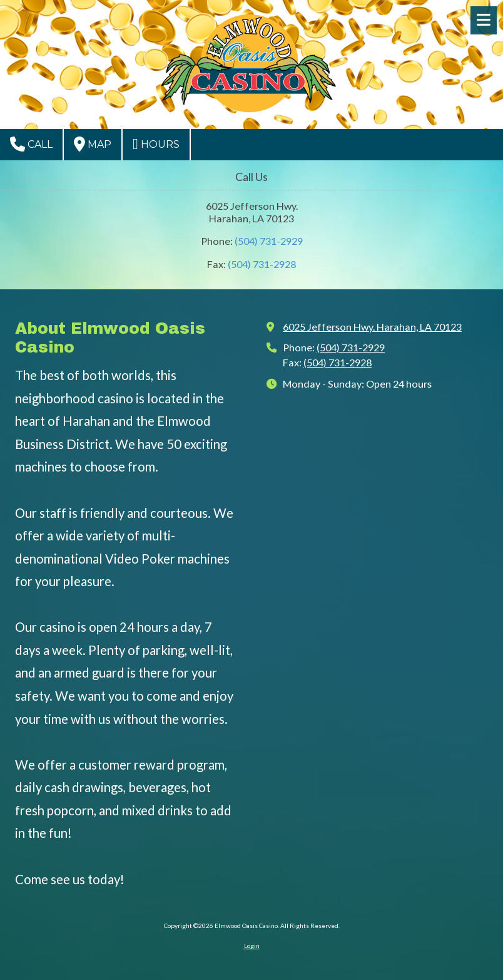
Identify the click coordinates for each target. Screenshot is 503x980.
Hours (156, 144)
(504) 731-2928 (262, 264)
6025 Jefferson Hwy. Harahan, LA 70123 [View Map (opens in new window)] (372, 327)
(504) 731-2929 (269, 241)
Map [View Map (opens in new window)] (93, 144)
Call (31, 144)
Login (252, 946)
